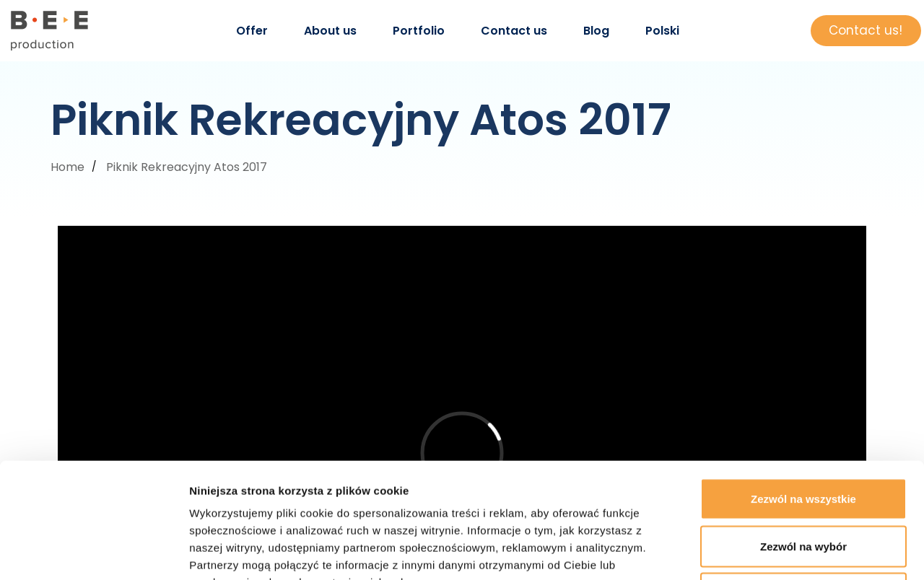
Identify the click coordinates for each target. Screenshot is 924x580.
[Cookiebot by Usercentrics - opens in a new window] (93, 552)
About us (330, 31)
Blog (596, 31)
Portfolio (419, 31)
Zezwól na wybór (803, 438)
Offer (252, 31)
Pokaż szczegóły (770, 552)
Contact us (514, 31)
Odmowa (803, 485)
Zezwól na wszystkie (803, 391)
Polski (662, 31)
